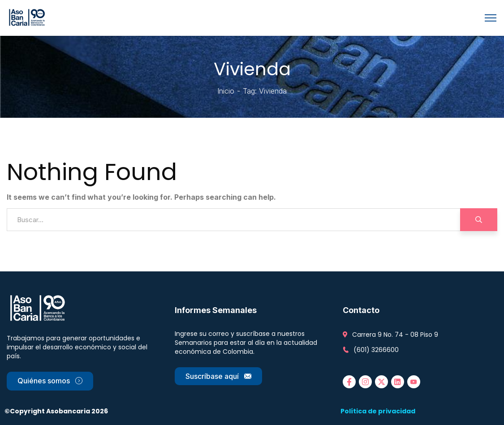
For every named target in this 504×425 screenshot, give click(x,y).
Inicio (226, 91)
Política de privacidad (378, 411)
